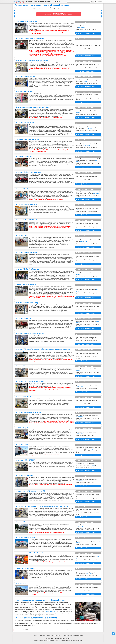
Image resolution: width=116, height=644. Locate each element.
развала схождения (50, 611)
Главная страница (18, 630)
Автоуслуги (57, 2)
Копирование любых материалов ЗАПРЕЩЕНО (73, 635)
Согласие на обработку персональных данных (50, 635)
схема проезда (81, 27)
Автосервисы (29, 2)
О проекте (35, 635)
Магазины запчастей (39, 2)
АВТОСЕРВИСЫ (25, 630)
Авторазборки (49, 2)
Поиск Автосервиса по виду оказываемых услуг (38, 630)
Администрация (99, 2)
